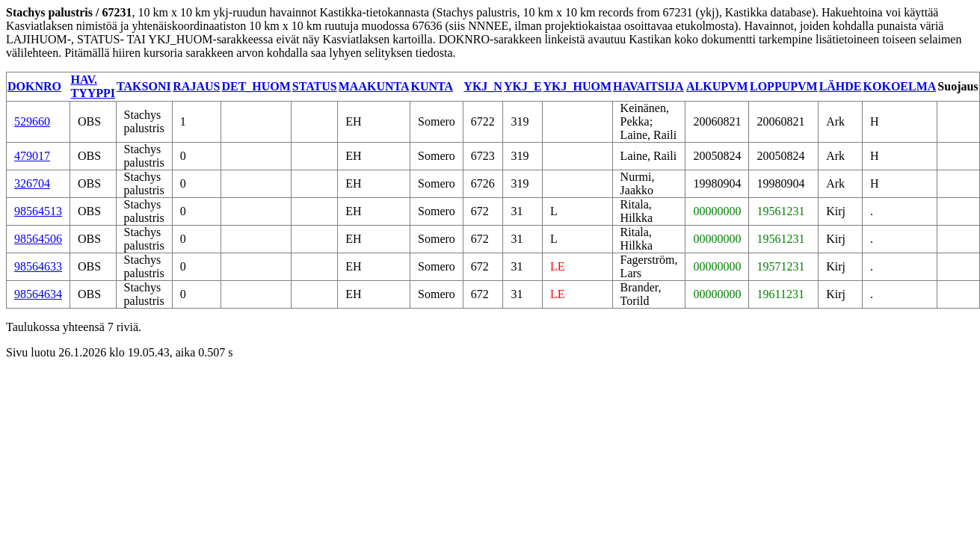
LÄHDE (841, 86)
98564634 (38, 294)
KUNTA (432, 86)
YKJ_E (523, 86)
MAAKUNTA (374, 86)
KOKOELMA (900, 86)
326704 (32, 183)
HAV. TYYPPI (93, 86)
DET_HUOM (256, 86)
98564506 (38, 239)
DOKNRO (34, 86)
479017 (32, 156)
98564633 (38, 266)
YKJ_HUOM (578, 86)
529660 (32, 121)
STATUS (315, 86)
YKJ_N (483, 86)
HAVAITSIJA (648, 86)
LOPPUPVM (784, 86)
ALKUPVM (717, 86)
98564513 (38, 211)
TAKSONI (144, 86)
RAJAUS (196, 86)
